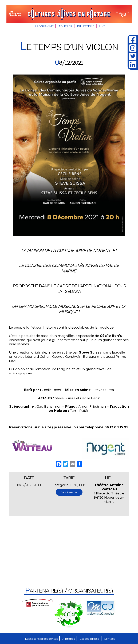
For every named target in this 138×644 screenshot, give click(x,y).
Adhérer (65, 26)
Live (102, 26)
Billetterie (86, 26)
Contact (109, 639)
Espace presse (89, 639)
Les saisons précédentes (41, 639)
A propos (69, 639)
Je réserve (69, 492)
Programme (44, 26)
